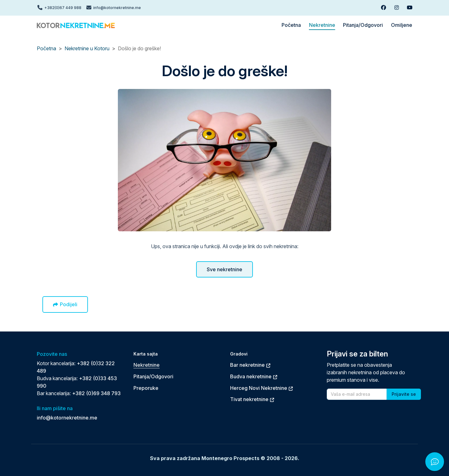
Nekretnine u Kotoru (87, 48)
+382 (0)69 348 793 (96, 393)
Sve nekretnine (224, 269)
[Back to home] (76, 25)
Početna (46, 48)
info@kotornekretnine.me (67, 418)
